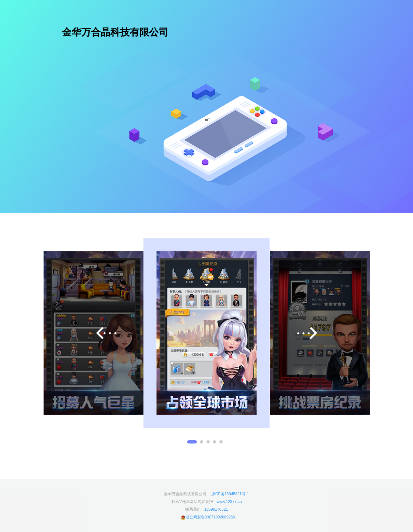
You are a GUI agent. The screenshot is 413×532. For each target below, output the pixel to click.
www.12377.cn (229, 502)
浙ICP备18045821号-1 (230, 494)
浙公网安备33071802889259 (208, 517)
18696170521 (216, 509)
